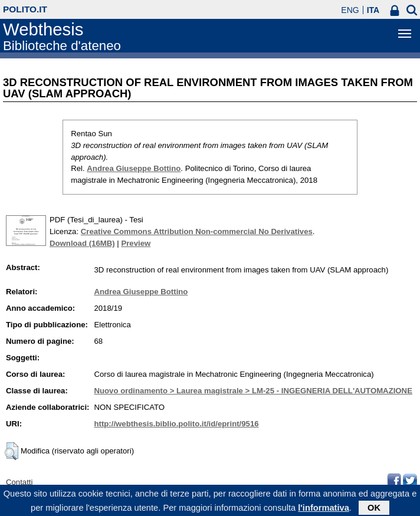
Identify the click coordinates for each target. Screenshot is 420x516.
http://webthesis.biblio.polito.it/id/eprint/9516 (176, 424)
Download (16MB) (82, 243)
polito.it (25, 9)
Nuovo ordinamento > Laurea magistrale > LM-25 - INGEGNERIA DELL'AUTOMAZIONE (253, 391)
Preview (136, 243)
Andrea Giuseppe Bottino (134, 168)
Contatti (19, 482)
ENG (350, 10)
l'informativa (324, 510)
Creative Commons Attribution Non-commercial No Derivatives (197, 231)
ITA (373, 10)
